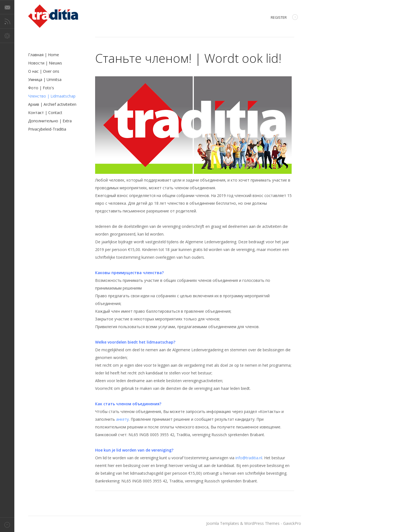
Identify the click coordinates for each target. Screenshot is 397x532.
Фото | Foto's (41, 88)
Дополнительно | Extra (50, 121)
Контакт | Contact (45, 113)
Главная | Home (44, 55)
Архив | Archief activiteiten (52, 104)
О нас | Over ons (44, 71)
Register (284, 18)
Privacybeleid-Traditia (47, 129)
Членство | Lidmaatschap (52, 96)
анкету (122, 419)
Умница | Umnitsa (45, 79)
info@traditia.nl (249, 458)
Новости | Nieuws (45, 63)
